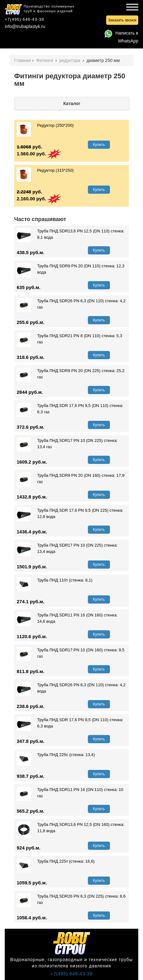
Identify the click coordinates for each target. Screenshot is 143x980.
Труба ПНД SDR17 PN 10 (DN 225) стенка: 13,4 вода (67, 548)
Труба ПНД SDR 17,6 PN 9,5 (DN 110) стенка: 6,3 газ (70, 409)
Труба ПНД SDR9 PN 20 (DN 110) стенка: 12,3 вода (71, 269)
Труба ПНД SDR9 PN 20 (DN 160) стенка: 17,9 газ (71, 479)
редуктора (70, 60)
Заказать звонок (122, 20)
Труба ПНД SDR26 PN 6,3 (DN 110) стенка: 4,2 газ (71, 304)
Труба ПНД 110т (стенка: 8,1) (54, 580)
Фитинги (45, 60)
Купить (99, 145)
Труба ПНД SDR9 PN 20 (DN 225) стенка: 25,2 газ (71, 374)
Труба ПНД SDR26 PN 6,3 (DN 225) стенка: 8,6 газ (71, 899)
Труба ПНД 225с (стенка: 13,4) (56, 755)
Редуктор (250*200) (45, 125)
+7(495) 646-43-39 (24, 19)
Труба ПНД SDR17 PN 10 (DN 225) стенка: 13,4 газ (67, 444)
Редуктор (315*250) (45, 170)
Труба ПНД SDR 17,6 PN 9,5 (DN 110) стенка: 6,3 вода (70, 723)
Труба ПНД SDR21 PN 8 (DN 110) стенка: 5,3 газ (69, 339)
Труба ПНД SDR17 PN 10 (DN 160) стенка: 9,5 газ (71, 653)
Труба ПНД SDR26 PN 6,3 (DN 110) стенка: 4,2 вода (71, 688)
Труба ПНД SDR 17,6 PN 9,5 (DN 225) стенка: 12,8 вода (70, 514)
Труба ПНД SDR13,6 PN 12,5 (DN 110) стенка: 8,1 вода (71, 234)
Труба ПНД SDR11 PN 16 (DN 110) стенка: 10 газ (70, 793)
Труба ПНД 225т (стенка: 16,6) (56, 861)
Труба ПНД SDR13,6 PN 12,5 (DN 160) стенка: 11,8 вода (71, 828)
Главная (23, 60)
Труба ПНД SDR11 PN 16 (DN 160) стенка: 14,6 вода (67, 618)
